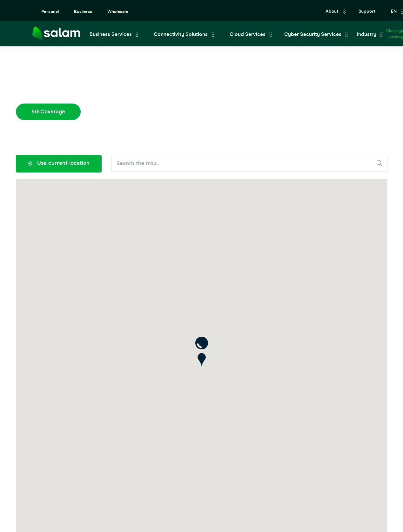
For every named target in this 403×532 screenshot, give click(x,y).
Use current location (59, 164)
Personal (50, 12)
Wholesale (118, 12)
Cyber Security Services (313, 34)
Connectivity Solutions (181, 34)
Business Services (111, 34)
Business (83, 12)
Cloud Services (248, 34)
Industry (367, 34)
